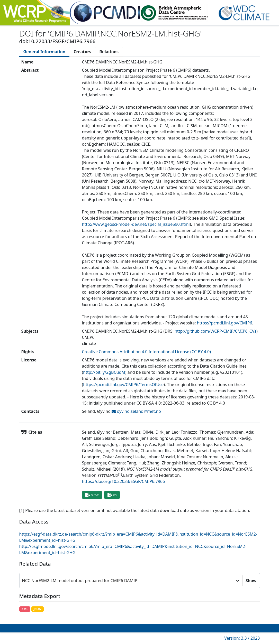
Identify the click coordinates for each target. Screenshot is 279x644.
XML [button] (25, 609)
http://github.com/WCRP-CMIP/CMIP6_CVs (215, 331)
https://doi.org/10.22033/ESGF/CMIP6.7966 (124, 481)
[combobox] (23, 581)
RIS (112, 495)
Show (251, 581)
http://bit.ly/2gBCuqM (104, 372)
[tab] (44, 52)
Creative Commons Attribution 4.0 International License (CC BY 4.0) (147, 352)
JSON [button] (38, 609)
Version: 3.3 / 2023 (242, 638)
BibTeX (92, 495)
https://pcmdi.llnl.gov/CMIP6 (225, 323)
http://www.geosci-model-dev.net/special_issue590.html (136, 224)
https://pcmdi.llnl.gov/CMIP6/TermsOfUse (123, 385)
